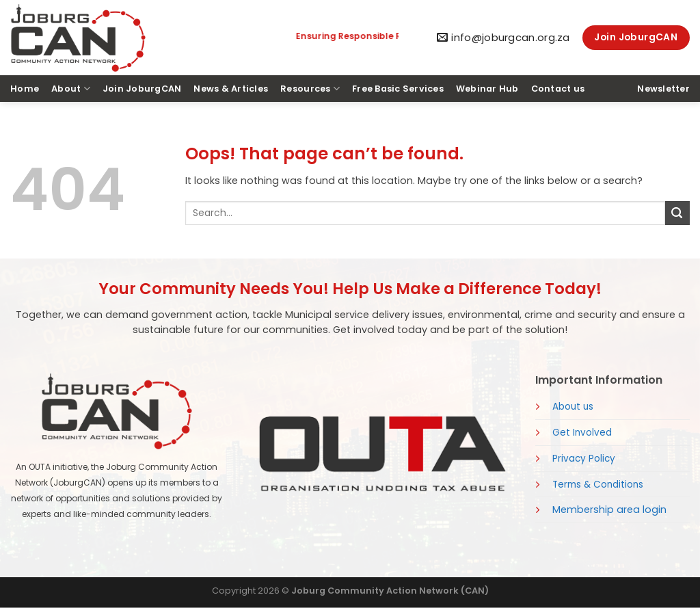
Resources (310, 89)
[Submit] (677, 213)
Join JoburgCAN (142, 89)
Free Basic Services (398, 89)
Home (25, 89)
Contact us (558, 89)
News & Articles (231, 89)
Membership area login (609, 510)
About (71, 89)
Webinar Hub (487, 89)
